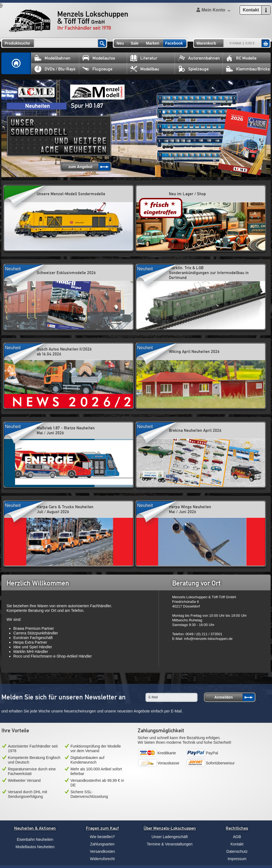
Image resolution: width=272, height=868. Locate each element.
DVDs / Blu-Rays (55, 69)
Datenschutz (237, 851)
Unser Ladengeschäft (170, 837)
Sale (135, 43)
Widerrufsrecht (102, 859)
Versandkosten (102, 851)
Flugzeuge (97, 69)
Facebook (174, 43)
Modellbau (145, 69)
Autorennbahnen (199, 58)
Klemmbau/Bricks (248, 69)
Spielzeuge (193, 69)
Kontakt (237, 844)
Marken (152, 43)
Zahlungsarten (102, 844)
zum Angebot (80, 167)
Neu (120, 43)
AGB (237, 837)
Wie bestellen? (102, 837)
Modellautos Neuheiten (35, 847)
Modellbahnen (52, 58)
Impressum (237, 859)
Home (16, 63)
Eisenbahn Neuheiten (35, 839)
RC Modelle (241, 58)
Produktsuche (17, 43)
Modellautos (99, 58)
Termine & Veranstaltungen (170, 844)
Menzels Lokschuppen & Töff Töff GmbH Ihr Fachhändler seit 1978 (68, 21)
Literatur (144, 58)
